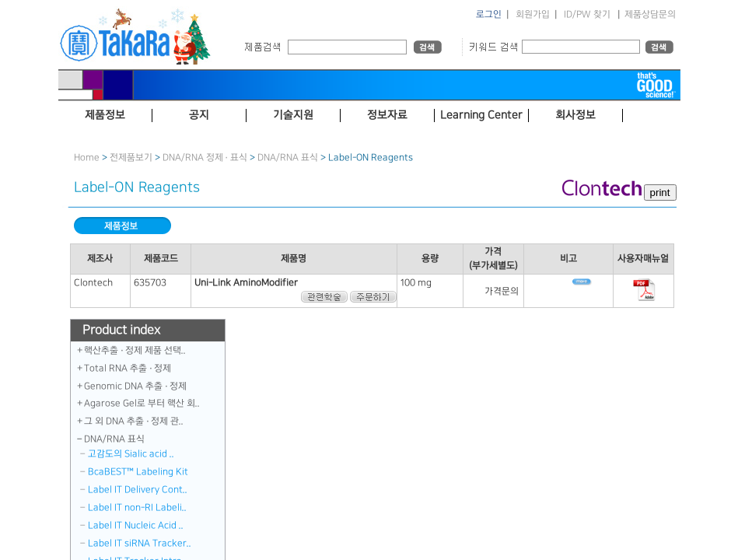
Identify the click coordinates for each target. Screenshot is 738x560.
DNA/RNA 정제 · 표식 (205, 157)
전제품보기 (131, 157)
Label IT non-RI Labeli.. (137, 507)
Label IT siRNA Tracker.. (140, 543)
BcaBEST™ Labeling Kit (138, 472)
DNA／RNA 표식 (288, 157)
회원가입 (533, 14)
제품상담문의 (650, 14)
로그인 (489, 14)
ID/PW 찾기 (587, 14)
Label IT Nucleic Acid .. (136, 525)
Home (87, 157)
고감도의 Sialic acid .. (131, 454)
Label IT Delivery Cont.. (138, 490)
